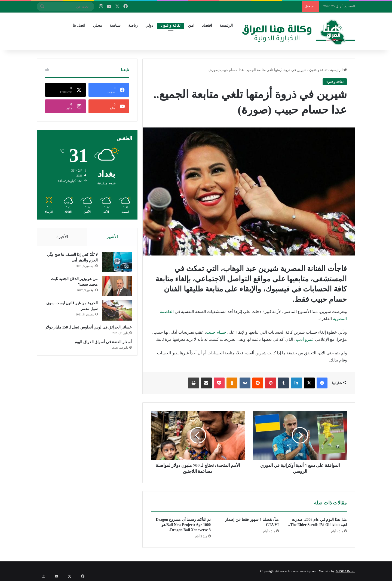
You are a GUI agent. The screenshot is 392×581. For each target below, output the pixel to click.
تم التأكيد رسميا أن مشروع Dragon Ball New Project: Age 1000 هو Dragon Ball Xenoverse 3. (183, 525)
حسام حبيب (216, 332)
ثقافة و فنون (171, 25)
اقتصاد (207, 25)
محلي (97, 25)
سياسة (115, 25)
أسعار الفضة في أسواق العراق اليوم (101, 350)
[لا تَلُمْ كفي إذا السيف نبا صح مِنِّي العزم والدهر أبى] (114, 265)
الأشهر (112, 237)
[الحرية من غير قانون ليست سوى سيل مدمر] (114, 313)
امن (191, 25)
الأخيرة (62, 237)
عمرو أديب (305, 339)
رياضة (133, 25)
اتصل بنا (79, 25)
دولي (149, 25)
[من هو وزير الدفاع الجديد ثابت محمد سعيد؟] (114, 289)
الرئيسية (226, 25)
